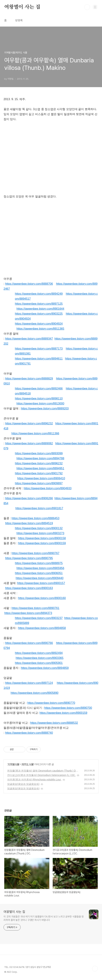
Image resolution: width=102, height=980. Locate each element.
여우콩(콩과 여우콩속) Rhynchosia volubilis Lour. (34, 780)
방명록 (19, 20)
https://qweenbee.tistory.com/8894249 (39, 294)
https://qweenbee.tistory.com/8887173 (39, 349)
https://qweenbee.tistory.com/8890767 (35, 553)
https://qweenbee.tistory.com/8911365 (40, 329)
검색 (87, 7)
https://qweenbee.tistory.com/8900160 (42, 598)
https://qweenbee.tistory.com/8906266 (29, 498)
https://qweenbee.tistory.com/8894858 (42, 628)
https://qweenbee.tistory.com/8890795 (29, 558)
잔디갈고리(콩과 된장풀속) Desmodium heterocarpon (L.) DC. (41, 775)
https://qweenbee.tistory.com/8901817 (39, 508)
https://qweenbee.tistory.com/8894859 (45, 668)
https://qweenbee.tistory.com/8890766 (29, 643)
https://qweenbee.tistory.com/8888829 (29, 379)
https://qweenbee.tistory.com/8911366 (35, 433)
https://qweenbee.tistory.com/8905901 (39, 663)
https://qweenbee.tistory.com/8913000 (40, 403)
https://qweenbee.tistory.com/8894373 (28, 613)
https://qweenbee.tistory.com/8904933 (48, 488)
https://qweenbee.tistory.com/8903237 (39, 618)
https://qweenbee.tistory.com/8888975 (39, 563)
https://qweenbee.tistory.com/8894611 (39, 359)
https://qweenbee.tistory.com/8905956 (40, 568)
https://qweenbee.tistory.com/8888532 (54, 723)
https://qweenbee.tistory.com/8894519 (29, 523)
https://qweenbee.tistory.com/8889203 (45, 408)
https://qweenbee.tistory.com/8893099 (39, 453)
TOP (95, 969)
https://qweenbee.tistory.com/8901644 (40, 309)
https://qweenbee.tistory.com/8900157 (41, 583)
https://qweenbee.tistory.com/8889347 (29, 339)
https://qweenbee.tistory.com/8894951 (40, 468)
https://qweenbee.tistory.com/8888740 (29, 733)
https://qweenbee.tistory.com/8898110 (39, 399)
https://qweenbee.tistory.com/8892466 (39, 389)
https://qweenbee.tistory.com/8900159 (42, 543)
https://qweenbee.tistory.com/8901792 (39, 473)
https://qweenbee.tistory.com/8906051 (39, 573)
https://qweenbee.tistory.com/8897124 (29, 683)
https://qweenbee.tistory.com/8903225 (39, 314)
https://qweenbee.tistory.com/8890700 (68, 708)
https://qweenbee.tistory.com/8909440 (39, 578)
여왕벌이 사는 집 (22, 7)
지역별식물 (13, 764)
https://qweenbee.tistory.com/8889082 (29, 443)
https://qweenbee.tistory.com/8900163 (29, 588)
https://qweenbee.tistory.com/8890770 (51, 703)
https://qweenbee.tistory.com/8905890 (35, 693)
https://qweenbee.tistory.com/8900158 (42, 538)
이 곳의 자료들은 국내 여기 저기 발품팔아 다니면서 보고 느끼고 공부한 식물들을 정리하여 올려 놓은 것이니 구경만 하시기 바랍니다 (44, 918)
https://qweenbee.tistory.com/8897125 (39, 304)
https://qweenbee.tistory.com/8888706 (29, 284)
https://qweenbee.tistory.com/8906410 (41, 478)
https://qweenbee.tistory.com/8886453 (35, 518)
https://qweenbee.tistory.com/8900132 (39, 528)
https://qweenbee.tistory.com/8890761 (35, 608)
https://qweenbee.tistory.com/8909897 (39, 483)
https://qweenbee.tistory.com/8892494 (39, 653)
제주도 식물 (27, 764)
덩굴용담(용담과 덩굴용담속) (23, 784)
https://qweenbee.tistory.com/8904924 (39, 324)
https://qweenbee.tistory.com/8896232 (29, 423)
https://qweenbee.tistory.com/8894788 (40, 458)
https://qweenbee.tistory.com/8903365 (39, 658)
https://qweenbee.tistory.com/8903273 (40, 533)
